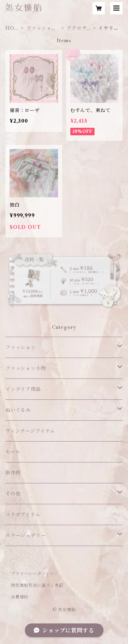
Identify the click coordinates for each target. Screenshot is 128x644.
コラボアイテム (23, 515)
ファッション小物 (41, 28)
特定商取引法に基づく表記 (37, 585)
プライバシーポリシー (33, 574)
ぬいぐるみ (18, 410)
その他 (13, 494)
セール (13, 452)
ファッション (21, 347)
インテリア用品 (23, 389)
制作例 (13, 473)
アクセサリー (77, 28)
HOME (12, 28)
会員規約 (20, 597)
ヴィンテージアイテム (30, 431)
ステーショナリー (26, 535)
